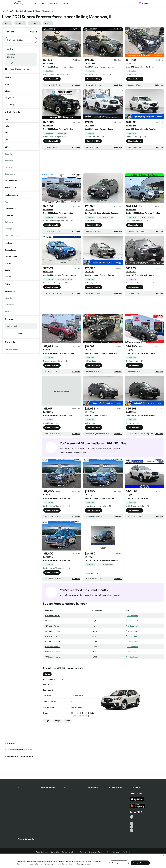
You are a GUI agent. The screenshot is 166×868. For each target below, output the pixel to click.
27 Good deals (132, 636)
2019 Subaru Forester (52, 647)
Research (53, 3)
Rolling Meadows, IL (27, 11)
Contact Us (55, 852)
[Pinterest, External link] (132, 830)
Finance (65, 3)
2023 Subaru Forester (52, 631)
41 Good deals (132, 616)
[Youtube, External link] (132, 824)
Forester (47, 11)
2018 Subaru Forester (52, 652)
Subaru (39, 11)
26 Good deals (132, 626)
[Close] (163, 856)
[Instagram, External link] (132, 827)
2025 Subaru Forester (52, 621)
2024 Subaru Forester (52, 626)
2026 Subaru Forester (52, 616)
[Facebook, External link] (132, 820)
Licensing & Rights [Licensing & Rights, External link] (97, 852)
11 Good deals (132, 641)
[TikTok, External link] (132, 817)
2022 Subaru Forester (52, 636)
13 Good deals (132, 647)
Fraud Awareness (113, 852)
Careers (83, 852)
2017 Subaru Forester (52, 657)
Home (4, 11)
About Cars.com (42, 852)
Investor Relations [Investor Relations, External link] (70, 852)
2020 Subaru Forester (52, 641)
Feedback (126, 852)
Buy (34, 3)
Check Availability (52, 79)
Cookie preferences (119, 863)
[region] (83, 861)
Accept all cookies (140, 863)
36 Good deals (132, 621)
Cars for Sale (13, 11)
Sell (43, 3)
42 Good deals (132, 631)
